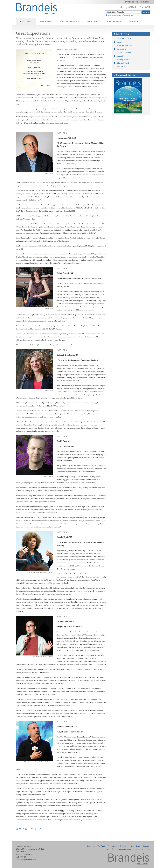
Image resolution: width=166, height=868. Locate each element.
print (20, 829)
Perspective (122, 49)
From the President (124, 45)
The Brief (46, 22)
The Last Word (123, 63)
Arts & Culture (69, 22)
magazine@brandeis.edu (26, 860)
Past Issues (121, 66)
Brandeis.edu (130, 16)
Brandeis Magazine (41, 9)
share (39, 829)
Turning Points (123, 59)
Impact (134, 22)
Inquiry (92, 22)
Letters (120, 42)
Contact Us (145, 2)
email (29, 829)
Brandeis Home (131, 2)
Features (26, 22)
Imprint (120, 56)
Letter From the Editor (126, 38)
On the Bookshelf (124, 52)
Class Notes (113, 22)
